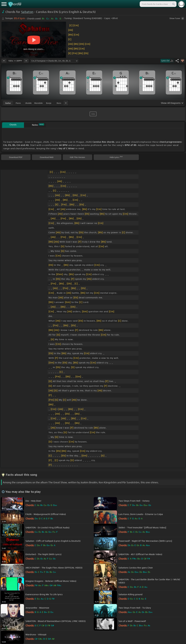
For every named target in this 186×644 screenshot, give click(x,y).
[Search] (173, 4)
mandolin (39, 103)
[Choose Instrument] (66, 103)
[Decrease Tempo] (4, 61)
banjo (49, 103)
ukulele (28, 103)
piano (18, 103)
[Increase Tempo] (26, 61)
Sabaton (27, 12)
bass (59, 103)
